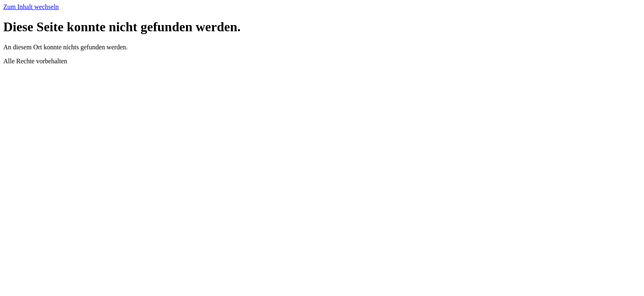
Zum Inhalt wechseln (31, 7)
